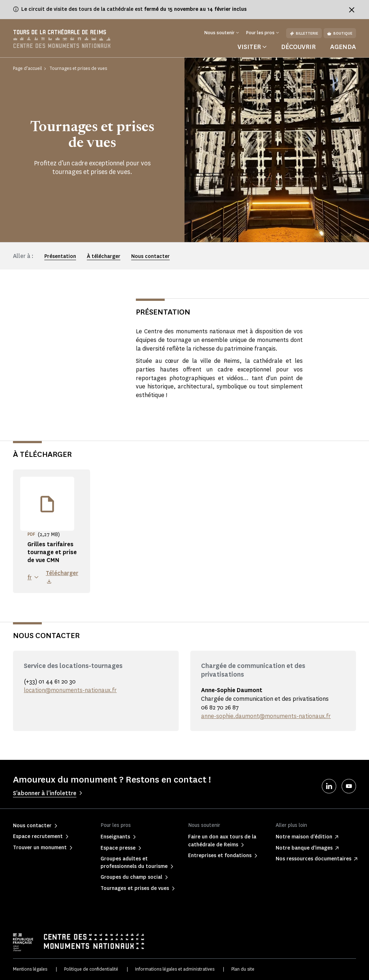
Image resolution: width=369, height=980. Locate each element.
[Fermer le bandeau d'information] (352, 10)
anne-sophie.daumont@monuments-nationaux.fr (266, 716)
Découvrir (298, 47)
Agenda (343, 47)
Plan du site (243, 969)
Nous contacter (150, 256)
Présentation (60, 256)
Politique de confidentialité (91, 969)
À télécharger (104, 256)
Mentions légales (30, 969)
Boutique (340, 33)
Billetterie (304, 33)
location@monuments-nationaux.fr (70, 690)
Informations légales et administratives (175, 969)
